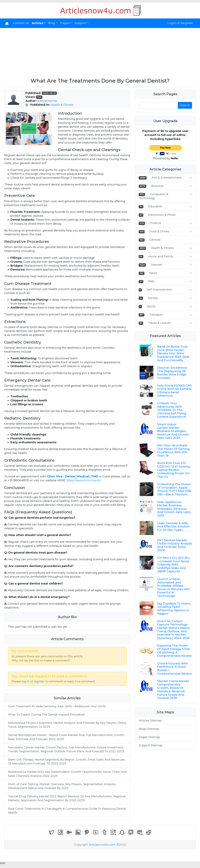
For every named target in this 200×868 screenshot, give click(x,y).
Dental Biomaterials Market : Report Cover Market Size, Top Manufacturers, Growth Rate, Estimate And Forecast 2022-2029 (66, 737)
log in (26, 681)
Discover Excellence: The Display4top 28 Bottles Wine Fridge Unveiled (172, 373)
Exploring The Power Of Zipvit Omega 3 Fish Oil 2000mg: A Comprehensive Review (174, 651)
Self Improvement (159, 290)
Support (80, 23)
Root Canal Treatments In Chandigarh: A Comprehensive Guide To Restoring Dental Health (67, 811)
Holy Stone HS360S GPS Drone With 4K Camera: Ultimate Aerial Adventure (175, 391)
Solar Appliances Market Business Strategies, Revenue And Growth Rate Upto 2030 (174, 509)
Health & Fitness (62, 105)
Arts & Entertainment (166, 178)
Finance (155, 223)
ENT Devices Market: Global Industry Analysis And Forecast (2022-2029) (175, 545)
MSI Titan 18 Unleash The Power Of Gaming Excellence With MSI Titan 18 (173, 451)
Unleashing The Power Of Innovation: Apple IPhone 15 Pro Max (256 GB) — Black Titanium (174, 489)
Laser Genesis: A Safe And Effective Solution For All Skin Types (173, 527)
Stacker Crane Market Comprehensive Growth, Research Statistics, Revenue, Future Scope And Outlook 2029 (173, 690)
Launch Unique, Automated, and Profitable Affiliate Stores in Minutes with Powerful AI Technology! (173, 587)
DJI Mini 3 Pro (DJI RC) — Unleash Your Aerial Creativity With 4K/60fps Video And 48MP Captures (173, 565)
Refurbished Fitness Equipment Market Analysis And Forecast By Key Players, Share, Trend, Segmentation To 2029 (67, 725)
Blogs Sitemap (149, 729)
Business (157, 186)
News (153, 273)
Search (185, 105)
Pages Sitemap (149, 737)
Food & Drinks (159, 231)
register (39, 681)
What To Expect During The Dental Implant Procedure (46, 715)
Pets (151, 281)
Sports (151, 306)
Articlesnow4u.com (102, 845)
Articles (38, 23)
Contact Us (21, 23)
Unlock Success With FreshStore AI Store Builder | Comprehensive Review (174, 669)
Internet (157, 265)
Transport (156, 315)
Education (155, 206)
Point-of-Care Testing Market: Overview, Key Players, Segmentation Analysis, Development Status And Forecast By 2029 (62, 786)
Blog (52, 23)
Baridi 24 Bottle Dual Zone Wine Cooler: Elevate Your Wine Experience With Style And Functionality (173, 353)
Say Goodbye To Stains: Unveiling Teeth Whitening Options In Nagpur (174, 609)
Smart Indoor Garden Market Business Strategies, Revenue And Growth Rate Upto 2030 (173, 431)
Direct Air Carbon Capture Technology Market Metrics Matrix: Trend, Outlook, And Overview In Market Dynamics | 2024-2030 (174, 630)
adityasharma (47, 101)
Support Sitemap (151, 745)
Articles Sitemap (150, 721)
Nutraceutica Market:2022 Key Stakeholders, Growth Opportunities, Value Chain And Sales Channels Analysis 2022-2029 (67, 774)
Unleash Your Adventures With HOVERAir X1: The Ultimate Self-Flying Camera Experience (172, 410)
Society (153, 298)
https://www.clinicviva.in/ (84, 480)
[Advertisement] (100, 51)
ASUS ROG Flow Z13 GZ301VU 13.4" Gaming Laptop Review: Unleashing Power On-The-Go (174, 470)
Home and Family (161, 256)
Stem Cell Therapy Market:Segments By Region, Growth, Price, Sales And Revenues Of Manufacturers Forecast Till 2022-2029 (66, 762)
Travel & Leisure (159, 323)
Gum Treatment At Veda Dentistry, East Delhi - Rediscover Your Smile (57, 706)
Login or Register (181, 23)
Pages (65, 23)
